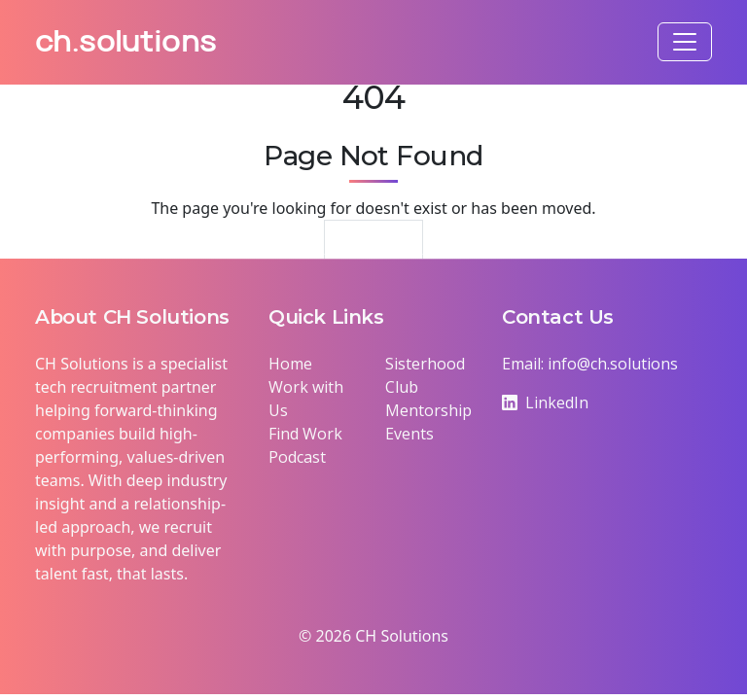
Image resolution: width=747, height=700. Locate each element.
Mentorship (428, 410)
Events (409, 434)
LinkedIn (545, 402)
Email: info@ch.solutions (590, 364)
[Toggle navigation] (685, 42)
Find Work (305, 434)
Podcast (297, 457)
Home (290, 364)
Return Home (374, 247)
